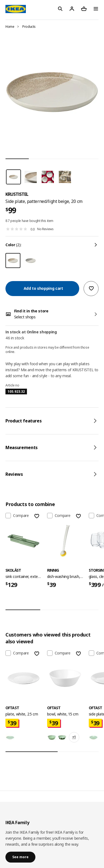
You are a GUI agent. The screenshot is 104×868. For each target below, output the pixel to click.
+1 (74, 737)
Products (29, 27)
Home (10, 27)
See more (20, 857)
